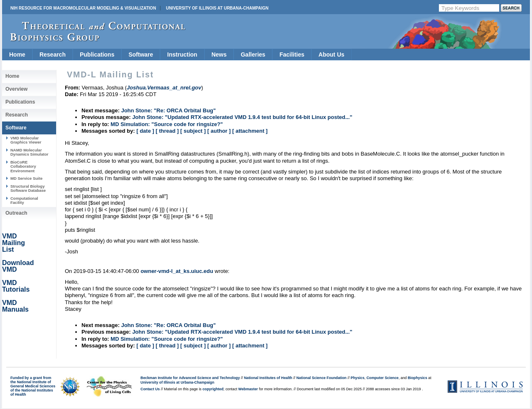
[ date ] (145, 131)
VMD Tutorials (16, 286)
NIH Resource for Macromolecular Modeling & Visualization (83, 8)
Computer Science (383, 378)
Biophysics (417, 378)
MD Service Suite (26, 178)
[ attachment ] (250, 131)
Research (53, 55)
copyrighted (213, 389)
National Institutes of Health (268, 378)
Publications (97, 55)
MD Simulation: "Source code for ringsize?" (167, 124)
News (219, 55)
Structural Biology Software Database (28, 188)
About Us (331, 55)
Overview (16, 89)
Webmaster (248, 389)
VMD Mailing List (14, 243)
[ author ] (219, 131)
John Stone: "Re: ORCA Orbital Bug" (168, 110)
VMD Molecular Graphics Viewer (26, 140)
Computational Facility (24, 200)
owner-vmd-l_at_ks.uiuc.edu (177, 271)
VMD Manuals (15, 306)
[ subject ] (193, 131)
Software (141, 55)
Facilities (292, 55)
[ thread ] (167, 131)
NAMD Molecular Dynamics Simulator (30, 152)
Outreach (16, 213)
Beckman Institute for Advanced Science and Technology (190, 378)
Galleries (253, 55)
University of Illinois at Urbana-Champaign (217, 8)
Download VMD (18, 266)
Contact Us (150, 389)
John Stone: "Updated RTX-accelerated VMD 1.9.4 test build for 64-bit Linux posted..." (242, 117)
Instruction (182, 55)
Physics (358, 378)
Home (17, 55)
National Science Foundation (321, 378)
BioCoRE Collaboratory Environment (23, 166)
